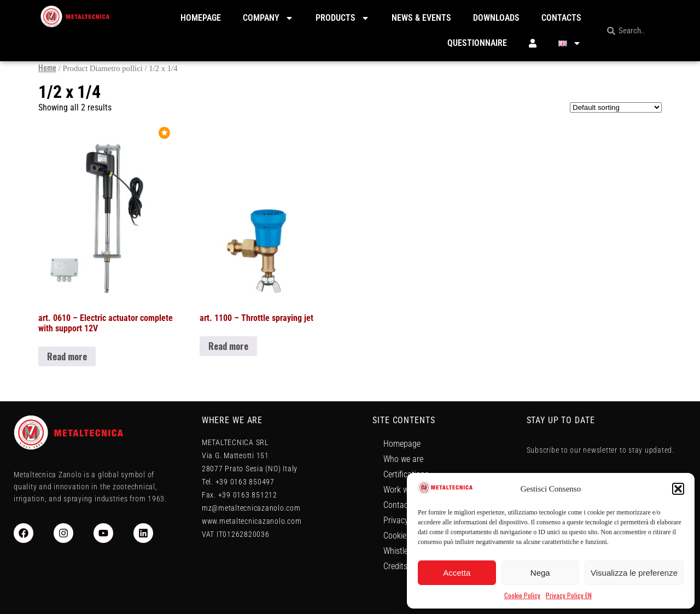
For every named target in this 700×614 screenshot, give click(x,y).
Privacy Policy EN (569, 595)
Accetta (457, 573)
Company (268, 18)
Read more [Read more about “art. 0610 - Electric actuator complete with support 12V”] (67, 356)
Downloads (496, 18)
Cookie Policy (522, 595)
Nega (540, 573)
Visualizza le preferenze (634, 573)
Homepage (201, 18)
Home (47, 67)
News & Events (421, 18)
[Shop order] (616, 107)
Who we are (403, 459)
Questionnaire (477, 43)
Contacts (561, 18)
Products (343, 18)
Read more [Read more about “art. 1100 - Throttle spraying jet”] (228, 346)
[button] (678, 489)
